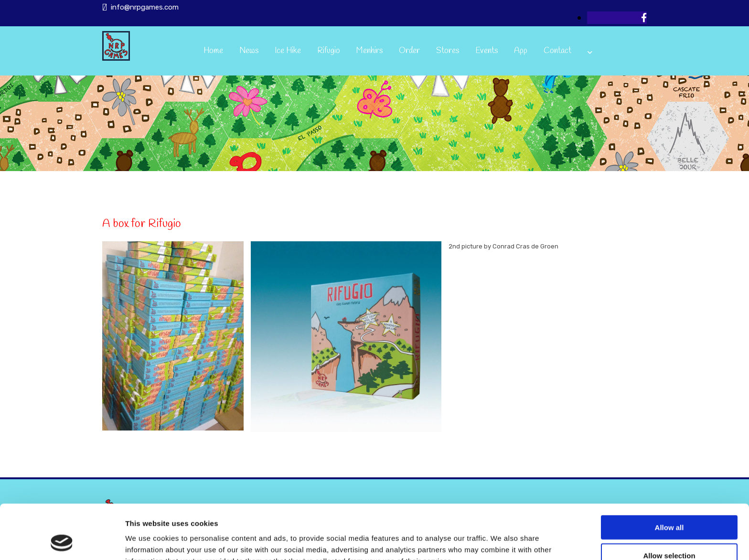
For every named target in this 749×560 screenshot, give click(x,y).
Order (409, 51)
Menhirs (369, 51)
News (249, 51)
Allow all (669, 476)
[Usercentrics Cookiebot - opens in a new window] (62, 541)
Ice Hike (288, 51)
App (521, 51)
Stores (448, 51)
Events (487, 51)
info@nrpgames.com (145, 7)
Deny (669, 532)
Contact (557, 51)
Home (213, 51)
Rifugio (329, 51)
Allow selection (669, 504)
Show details (501, 541)
